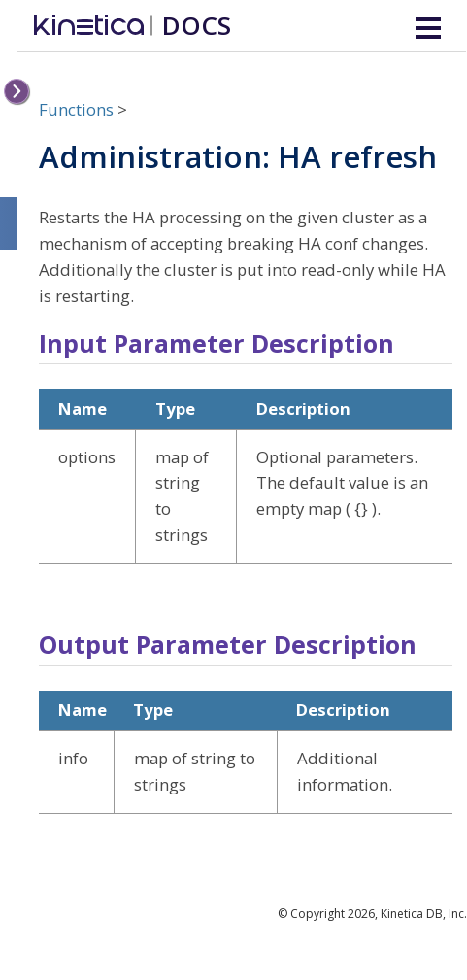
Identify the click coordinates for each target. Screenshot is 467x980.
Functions (76, 109)
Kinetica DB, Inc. (424, 913)
